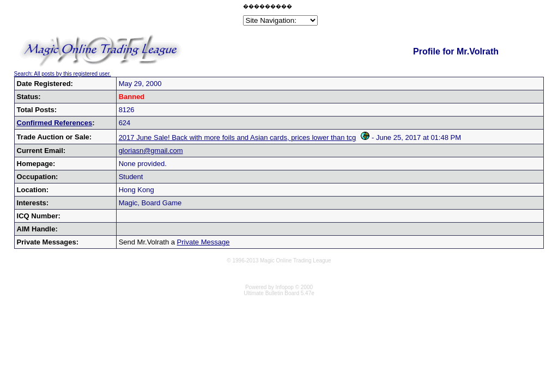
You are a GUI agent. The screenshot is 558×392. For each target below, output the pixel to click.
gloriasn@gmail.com (151, 151)
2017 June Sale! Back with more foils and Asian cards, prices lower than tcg (244, 137)
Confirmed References (55, 123)
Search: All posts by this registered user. (63, 74)
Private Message (204, 242)
